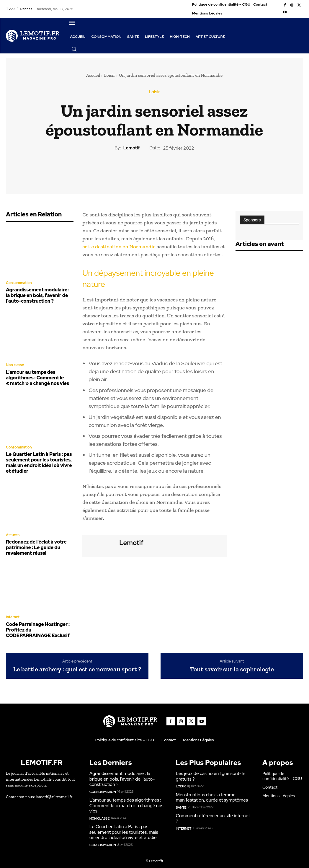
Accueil (93, 75)
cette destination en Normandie (119, 247)
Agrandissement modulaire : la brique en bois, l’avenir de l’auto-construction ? (38, 295)
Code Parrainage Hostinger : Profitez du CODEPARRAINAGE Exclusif (40, 625)
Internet (13, 613)
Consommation (19, 283)
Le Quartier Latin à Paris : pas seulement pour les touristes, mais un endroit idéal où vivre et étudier (37, 460)
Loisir (109, 75)
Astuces (13, 532)
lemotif (132, 148)
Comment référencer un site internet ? (212, 812)
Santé (181, 801)
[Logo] (33, 35)
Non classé (15, 364)
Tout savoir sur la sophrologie (232, 664)
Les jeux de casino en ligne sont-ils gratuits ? (210, 771)
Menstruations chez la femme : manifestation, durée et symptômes (211, 792)
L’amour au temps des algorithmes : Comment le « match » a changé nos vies (36, 376)
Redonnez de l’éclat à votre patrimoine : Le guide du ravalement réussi (35, 544)
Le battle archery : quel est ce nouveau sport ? (77, 664)
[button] (74, 49)
